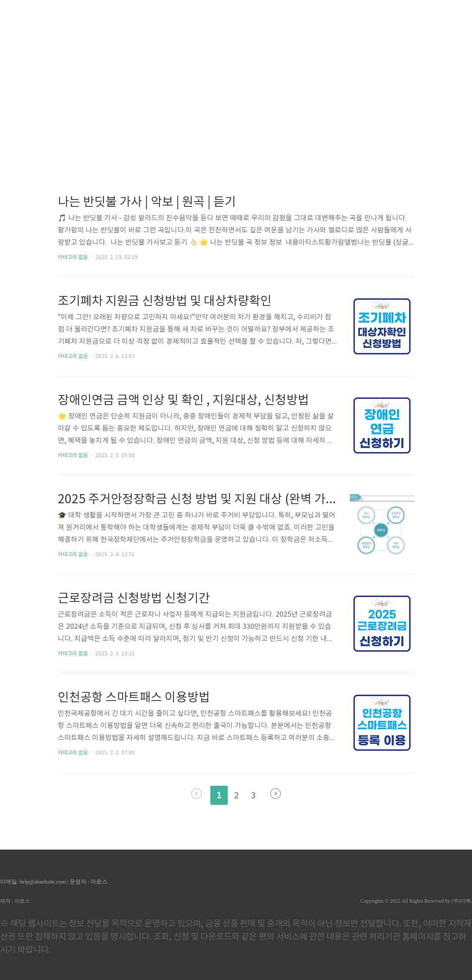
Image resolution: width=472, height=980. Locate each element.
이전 (196, 794)
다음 (276, 794)
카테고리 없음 (73, 257)
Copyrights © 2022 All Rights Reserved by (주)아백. (416, 901)
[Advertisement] (236, 83)
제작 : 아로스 (15, 901)
